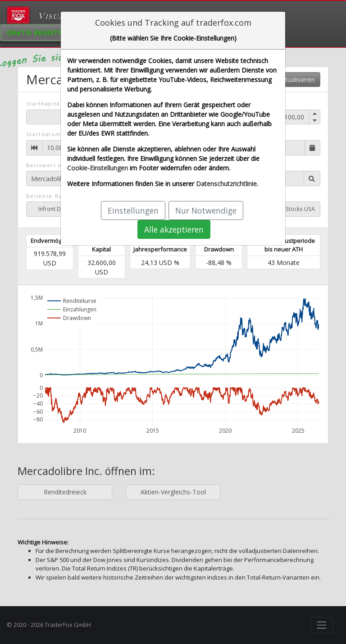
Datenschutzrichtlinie (226, 184)
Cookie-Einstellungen (98, 168)
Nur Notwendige (206, 210)
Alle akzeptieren (174, 229)
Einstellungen (133, 210)
